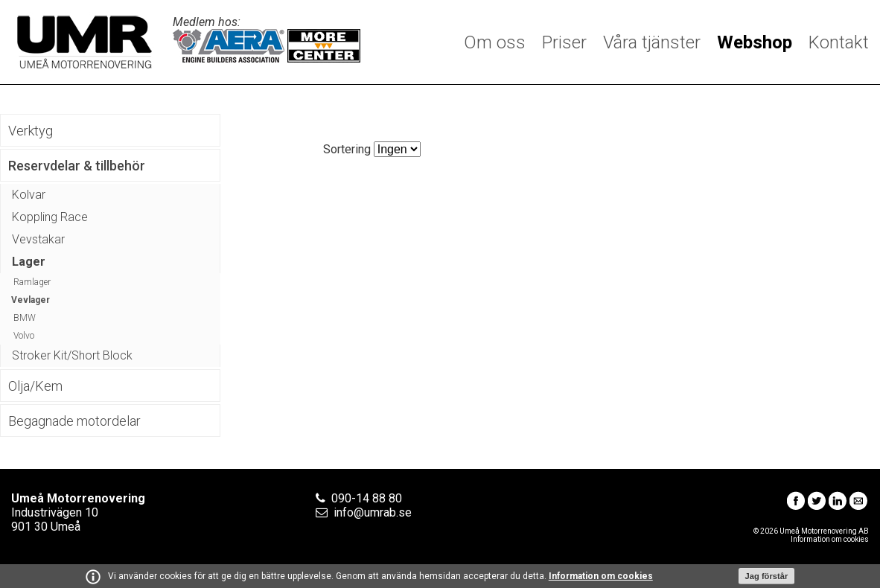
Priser (564, 42)
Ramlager (32, 282)
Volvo (24, 336)
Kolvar (29, 195)
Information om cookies (601, 576)
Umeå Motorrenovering (85, 42)
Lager (29, 262)
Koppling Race (50, 217)
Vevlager (31, 300)
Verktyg (31, 131)
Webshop (755, 42)
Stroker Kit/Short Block (72, 355)
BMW (25, 318)
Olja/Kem (35, 386)
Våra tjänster (652, 42)
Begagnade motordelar (74, 421)
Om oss (495, 42)
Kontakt (839, 42)
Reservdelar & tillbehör (77, 166)
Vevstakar (38, 239)
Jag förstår (767, 576)
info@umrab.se (373, 512)
